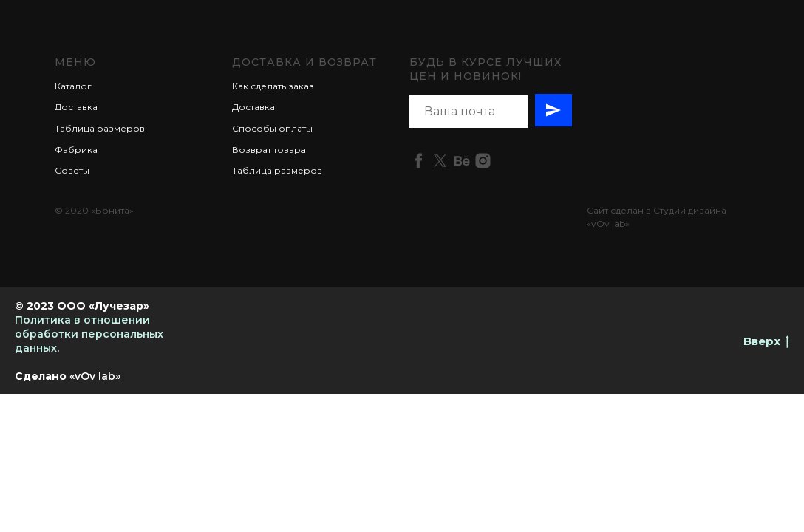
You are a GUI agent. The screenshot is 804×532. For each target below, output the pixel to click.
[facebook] (419, 161)
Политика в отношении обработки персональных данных (89, 334)
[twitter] (440, 161)
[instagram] (483, 161)
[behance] (461, 161)
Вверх (766, 341)
